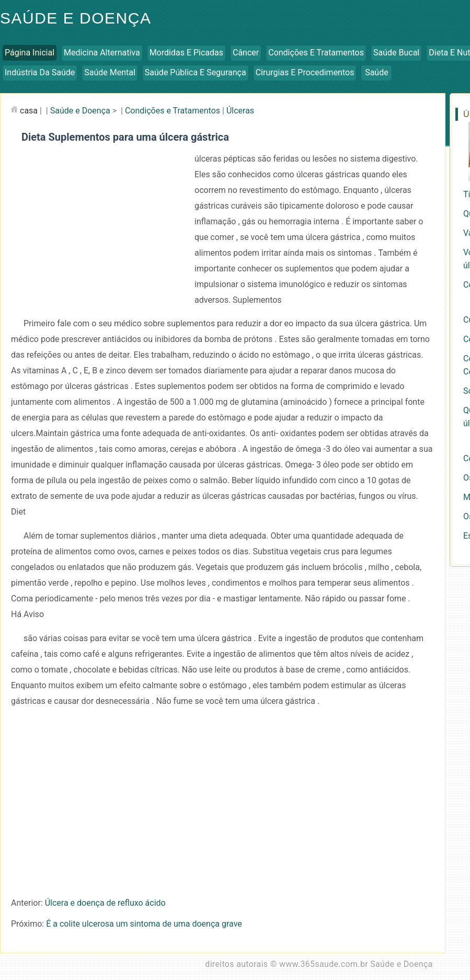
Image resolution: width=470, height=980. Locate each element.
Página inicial (30, 53)
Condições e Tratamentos (316, 53)
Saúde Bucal (396, 53)
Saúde (377, 72)
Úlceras (240, 111)
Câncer (246, 53)
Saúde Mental (110, 72)
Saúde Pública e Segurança (196, 72)
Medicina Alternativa (102, 53)
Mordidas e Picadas (186, 53)
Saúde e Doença (80, 111)
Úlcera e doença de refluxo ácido (105, 903)
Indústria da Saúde (40, 72)
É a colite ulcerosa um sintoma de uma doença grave (144, 924)
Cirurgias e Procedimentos (305, 72)
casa (29, 111)
